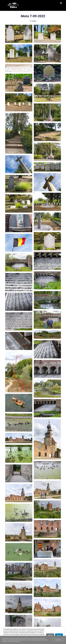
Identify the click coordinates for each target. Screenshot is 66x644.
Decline (50, 635)
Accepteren (58, 640)
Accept (59, 635)
